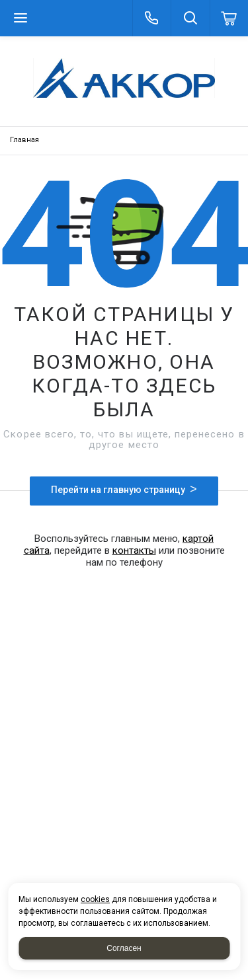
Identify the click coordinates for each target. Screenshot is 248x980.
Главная (24, 140)
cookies (95, 899)
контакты (134, 550)
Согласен (124, 948)
